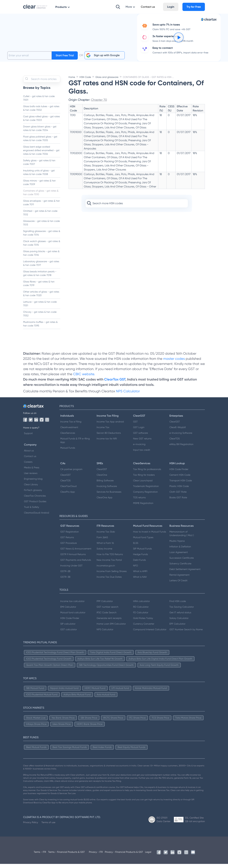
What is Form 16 (105, 547)
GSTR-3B (65, 581)
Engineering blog (33, 483)
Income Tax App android (110, 426)
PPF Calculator (105, 605)
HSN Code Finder (179, 473)
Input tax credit (142, 454)
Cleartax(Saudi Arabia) (37, 517)
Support (28, 437)
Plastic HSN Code (179, 490)
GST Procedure (69, 547)
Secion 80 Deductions (109, 437)
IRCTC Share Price (113, 722)
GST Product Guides (35, 505)
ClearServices (68, 437)
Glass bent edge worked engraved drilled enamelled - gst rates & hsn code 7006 (41, 154)
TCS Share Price (160, 722)
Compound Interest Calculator (150, 633)
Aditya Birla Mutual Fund (77, 699)
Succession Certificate (182, 562)
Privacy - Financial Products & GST (124, 856)
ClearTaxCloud (68, 490)
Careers (28, 466)
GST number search (107, 611)
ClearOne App (104, 502)
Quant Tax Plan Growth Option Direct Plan (50, 669)
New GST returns (142, 443)
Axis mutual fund (106, 699)
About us (29, 455)
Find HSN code (178, 605)
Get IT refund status (180, 617)
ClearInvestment (69, 431)
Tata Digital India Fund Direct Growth (111, 656)
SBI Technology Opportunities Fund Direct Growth (106, 669)
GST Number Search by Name (186, 633)
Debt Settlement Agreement (185, 573)
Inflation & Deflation (180, 551)
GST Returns (67, 541)
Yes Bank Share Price (63, 722)
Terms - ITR (40, 856)
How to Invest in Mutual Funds (150, 536)
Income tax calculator (72, 605)
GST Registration (70, 536)
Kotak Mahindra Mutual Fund (151, 692)
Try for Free (194, 7)
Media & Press (32, 472)
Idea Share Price (62, 728)
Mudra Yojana (177, 545)
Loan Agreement (179, 556)
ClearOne (102, 479)
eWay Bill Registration (181, 448)
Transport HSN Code (181, 485)
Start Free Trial (65, 59)
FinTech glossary (33, 494)
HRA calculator (141, 605)
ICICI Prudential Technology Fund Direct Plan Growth (55, 656)
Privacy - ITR (96, 856)
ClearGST (175, 426)
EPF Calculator (177, 628)
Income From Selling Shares (112, 575)
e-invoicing (139, 448)
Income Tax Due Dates (109, 581)
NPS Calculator (128, 395)
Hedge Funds (140, 558)
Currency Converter (144, 628)
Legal (148, 856)
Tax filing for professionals (147, 473)
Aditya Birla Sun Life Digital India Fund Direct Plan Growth (160, 663)
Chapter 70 (99, 104)
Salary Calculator (179, 622)
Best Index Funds (102, 751)
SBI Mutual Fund (35, 692)
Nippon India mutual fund (64, 692)
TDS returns (139, 502)
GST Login (139, 431)
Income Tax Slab (106, 536)
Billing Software (105, 485)
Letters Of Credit (178, 585)
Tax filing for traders (144, 479)
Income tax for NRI (107, 443)
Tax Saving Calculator (182, 611)
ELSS (136, 547)
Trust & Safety (32, 511)
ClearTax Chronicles (35, 500)
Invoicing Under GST (71, 570)
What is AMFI (140, 575)
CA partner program (71, 473)
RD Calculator (141, 611)
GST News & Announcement (76, 553)
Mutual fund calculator (73, 617)
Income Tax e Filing (71, 426)
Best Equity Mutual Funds (131, 751)
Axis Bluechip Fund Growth (152, 656)
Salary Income (104, 553)
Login (171, 7)
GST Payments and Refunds (76, 564)
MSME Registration (143, 507)
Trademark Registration (146, 490)
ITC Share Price (137, 722)
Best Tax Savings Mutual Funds (70, 751)
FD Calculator (141, 617)
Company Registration (145, 496)
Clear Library (31, 489)
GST (135, 426)
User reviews (31, 477)
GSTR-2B (65, 575)
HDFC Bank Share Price (90, 728)
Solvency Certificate (180, 568)
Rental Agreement (179, 579)
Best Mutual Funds (36, 751)
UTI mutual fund (120, 692)
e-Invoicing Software (181, 437)
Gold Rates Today (143, 622)
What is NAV (140, 581)
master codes (174, 363)
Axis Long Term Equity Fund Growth (159, 669)
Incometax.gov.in (106, 570)
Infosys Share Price (36, 728)
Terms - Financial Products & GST (66, 856)
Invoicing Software (107, 490)
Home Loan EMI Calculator (111, 628)
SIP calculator (68, 628)
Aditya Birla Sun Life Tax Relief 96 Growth (100, 663)
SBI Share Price (89, 722)
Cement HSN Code (180, 479)
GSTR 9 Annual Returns (73, 558)
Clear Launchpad (143, 485)
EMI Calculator (68, 611)
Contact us (30, 460)
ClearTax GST (115, 383)
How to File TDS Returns (110, 558)
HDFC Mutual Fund (95, 692)
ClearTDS (175, 443)
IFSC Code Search (107, 617)
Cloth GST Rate (178, 496)
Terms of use (48, 826)
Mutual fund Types (143, 541)
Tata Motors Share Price (188, 722)
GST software (140, 437)
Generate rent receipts (109, 622)
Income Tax (103, 431)
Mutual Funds (68, 452)
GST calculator (69, 633)
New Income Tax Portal (109, 564)
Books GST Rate (178, 502)
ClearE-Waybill (178, 431)
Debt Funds (139, 564)
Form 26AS (102, 541)
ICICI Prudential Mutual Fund (42, 699)
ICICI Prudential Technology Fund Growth (49, 663)
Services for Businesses (109, 496)
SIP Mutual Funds (142, 553)
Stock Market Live (36, 722)
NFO (135, 570)
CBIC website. (84, 378)
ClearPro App (68, 496)
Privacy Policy (31, 826)
